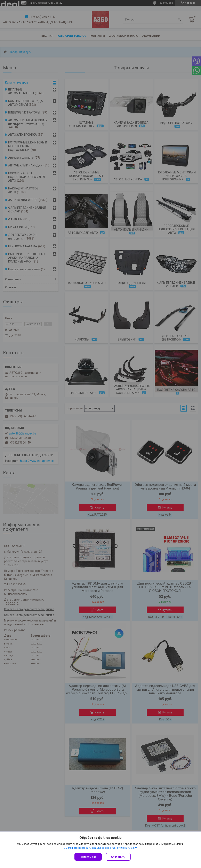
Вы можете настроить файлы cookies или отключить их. (99, 848)
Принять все (88, 857)
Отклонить (118, 857)
